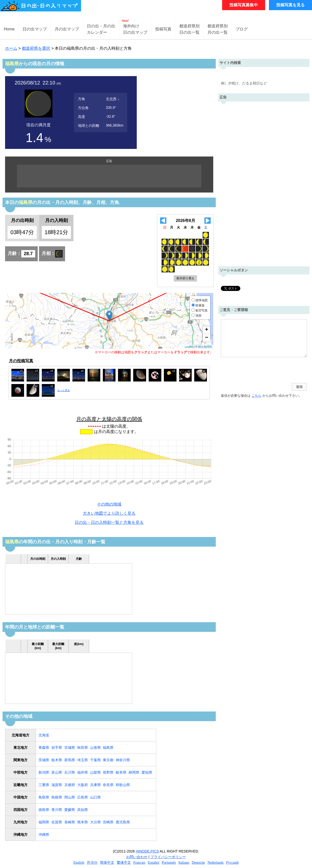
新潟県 (44, 772)
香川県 (57, 810)
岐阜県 (121, 772)
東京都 (108, 760)
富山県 (57, 772)
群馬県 (70, 760)
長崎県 (70, 822)
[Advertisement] (109, 176)
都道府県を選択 (36, 48)
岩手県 (57, 748)
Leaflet (189, 347)
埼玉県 (83, 760)
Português (169, 863)
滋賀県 (57, 785)
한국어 (92, 863)
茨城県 (44, 760)
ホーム (11, 48)
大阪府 (83, 785)
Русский (232, 863)
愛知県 (147, 772)
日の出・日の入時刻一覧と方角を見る (109, 522)
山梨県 (95, 772)
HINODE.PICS (147, 851)
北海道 (44, 735)
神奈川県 (123, 760)
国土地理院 (205, 347)
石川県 (70, 772)
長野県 (108, 772)
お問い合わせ (137, 857)
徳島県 (44, 810)
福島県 (108, 748)
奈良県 (108, 785)
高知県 (83, 810)
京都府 (70, 785)
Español (154, 863)
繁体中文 (124, 863)
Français (139, 863)
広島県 (83, 797)
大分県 (95, 822)
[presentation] (259, 371)
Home (9, 29)
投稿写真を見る (290, 5)
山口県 (95, 797)
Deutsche (198, 863)
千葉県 (95, 760)
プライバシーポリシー (168, 857)
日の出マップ (35, 29)
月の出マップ (67, 29)
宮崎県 (108, 822)
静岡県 (134, 772)
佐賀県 (57, 822)
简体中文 (107, 863)
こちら (256, 396)
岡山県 (70, 797)
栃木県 (57, 760)
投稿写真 (163, 29)
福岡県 (44, 822)
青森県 (44, 748)
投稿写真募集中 (244, 5)
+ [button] (207, 330)
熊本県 (83, 822)
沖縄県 (44, 835)
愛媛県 (70, 810)
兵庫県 (95, 785)
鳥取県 (44, 797)
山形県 (95, 748)
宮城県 (70, 748)
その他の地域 (109, 504)
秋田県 (83, 748)
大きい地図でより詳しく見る (109, 513)
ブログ (242, 29)
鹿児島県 (123, 822)
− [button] (207, 338)
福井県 (83, 772)
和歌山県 (123, 785)
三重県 (44, 785)
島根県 (57, 797)
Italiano (184, 863)
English (79, 863)
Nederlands (216, 863)
